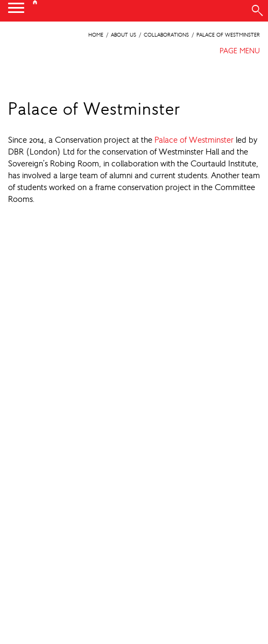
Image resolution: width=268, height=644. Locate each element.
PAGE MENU (240, 51)
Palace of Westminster (194, 140)
